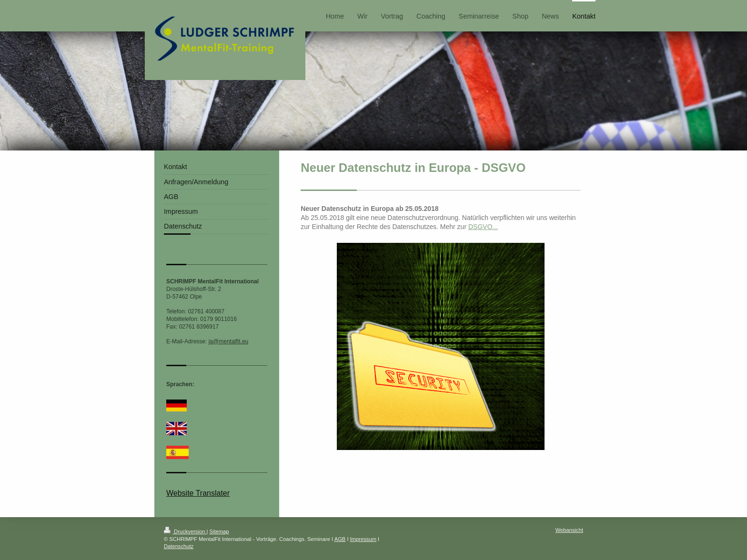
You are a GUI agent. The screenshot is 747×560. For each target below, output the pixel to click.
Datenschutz (179, 546)
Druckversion (185, 531)
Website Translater (198, 493)
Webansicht (569, 530)
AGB (340, 539)
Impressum (363, 539)
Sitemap (219, 531)
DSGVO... (483, 227)
